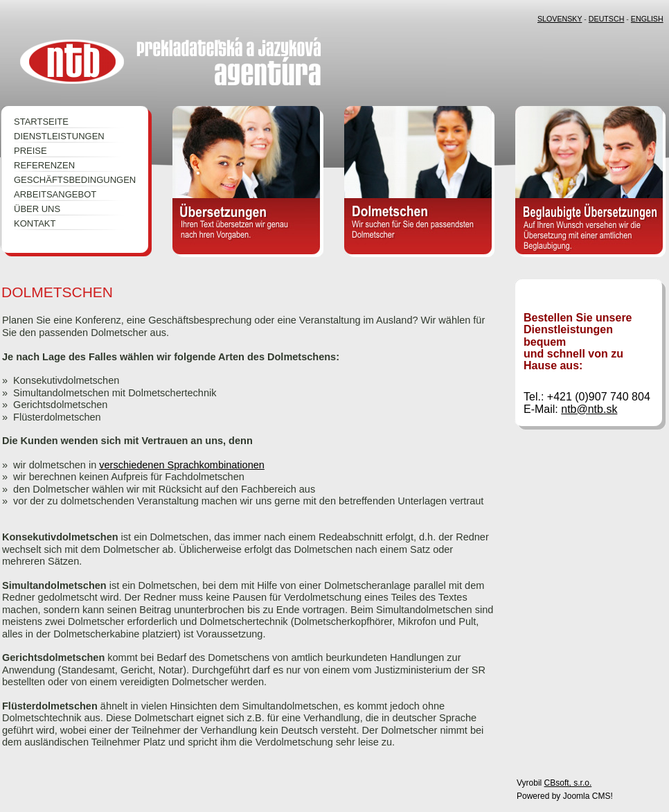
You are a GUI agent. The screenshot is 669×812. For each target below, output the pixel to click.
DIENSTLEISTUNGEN (59, 136)
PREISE (30, 151)
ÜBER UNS (37, 209)
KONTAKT (35, 223)
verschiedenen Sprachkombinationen (182, 465)
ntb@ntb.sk (589, 409)
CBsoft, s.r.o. (568, 783)
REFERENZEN (44, 165)
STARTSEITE (41, 122)
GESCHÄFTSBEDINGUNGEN (69, 180)
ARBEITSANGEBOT (55, 194)
